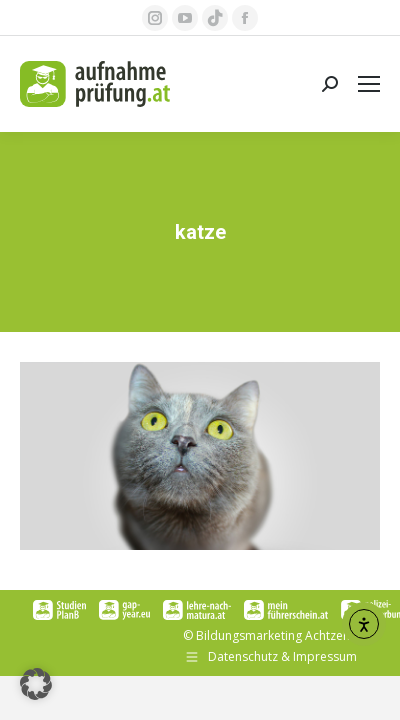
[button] (36, 684)
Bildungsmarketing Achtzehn (276, 635)
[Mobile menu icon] (369, 84)
